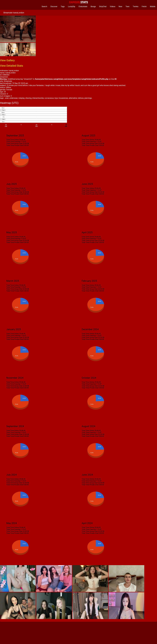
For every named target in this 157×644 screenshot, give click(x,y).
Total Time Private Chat (15, 145)
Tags (63, 7)
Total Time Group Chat (14, 144)
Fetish (144, 7)
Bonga (93, 7)
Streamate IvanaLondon (14, 13)
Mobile (153, 7)
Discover (54, 7)
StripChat (103, 7)
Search (44, 7)
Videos (113, 7)
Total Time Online (13, 140)
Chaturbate (83, 7)
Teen (128, 7)
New (120, 7)
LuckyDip (72, 7)
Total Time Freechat (13, 142)
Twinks (136, 7)
